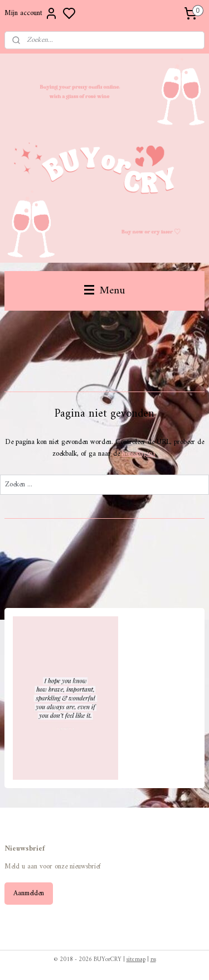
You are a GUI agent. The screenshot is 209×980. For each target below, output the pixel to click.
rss (153, 960)
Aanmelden (29, 893)
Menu (104, 291)
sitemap (136, 960)
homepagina (139, 454)
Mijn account (31, 13)
